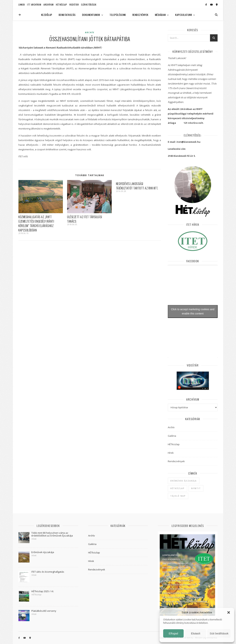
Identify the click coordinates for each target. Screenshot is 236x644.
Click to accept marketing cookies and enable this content (193, 311)
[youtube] (212, 5)
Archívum (48, 5)
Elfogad (173, 633)
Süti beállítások (219, 633)
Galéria (172, 436)
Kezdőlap (47, 15)
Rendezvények (140, 15)
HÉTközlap (61, 5)
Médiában (160, 15)
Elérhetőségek (89, 5)
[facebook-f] (206, 5)
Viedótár (74, 5)
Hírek (171, 453)
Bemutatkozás (67, 15)
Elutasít (196, 633)
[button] (229, 612)
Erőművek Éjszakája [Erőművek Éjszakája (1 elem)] (184, 481)
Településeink (118, 15)
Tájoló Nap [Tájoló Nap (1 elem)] (178, 496)
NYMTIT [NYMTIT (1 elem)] (196, 488)
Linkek (22, 5)
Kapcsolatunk (184, 15)
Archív (90, 32)
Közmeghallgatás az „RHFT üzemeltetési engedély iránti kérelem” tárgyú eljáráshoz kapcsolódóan (36, 224)
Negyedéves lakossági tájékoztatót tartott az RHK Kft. (137, 186)
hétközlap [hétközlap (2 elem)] (177, 488)
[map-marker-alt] (217, 5)
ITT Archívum (34, 5)
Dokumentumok (91, 15)
